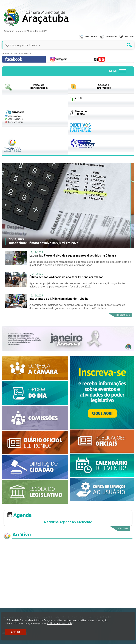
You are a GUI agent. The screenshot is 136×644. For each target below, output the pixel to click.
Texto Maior (111, 36)
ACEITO (15, 632)
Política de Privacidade (59, 623)
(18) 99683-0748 (15, 119)
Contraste (129, 36)
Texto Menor (91, 36)
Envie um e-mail (14, 122)
